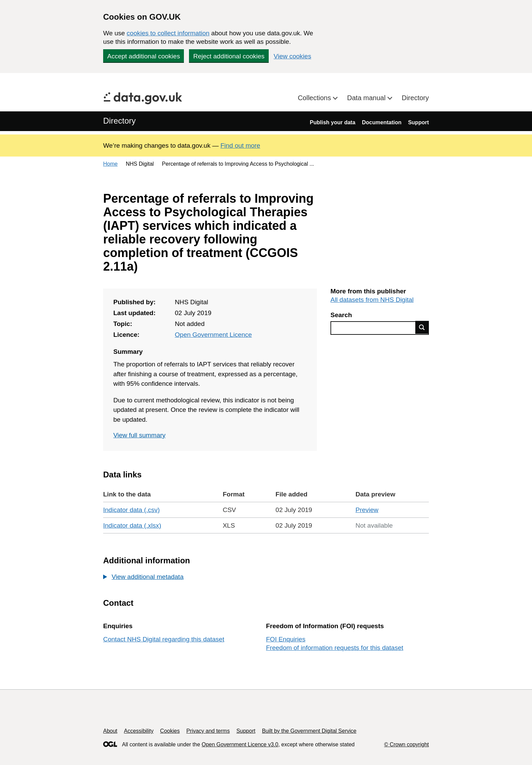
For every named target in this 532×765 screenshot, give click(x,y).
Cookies (170, 731)
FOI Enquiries (286, 639)
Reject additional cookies (229, 56)
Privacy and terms (208, 731)
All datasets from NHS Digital (372, 300)
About (110, 731)
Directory (415, 98)
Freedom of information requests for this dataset (335, 648)
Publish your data (332, 122)
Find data (422, 327)
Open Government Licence (213, 335)
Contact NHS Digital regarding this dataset (164, 639)
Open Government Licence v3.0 (240, 744)
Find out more (240, 145)
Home (110, 164)
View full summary (139, 435)
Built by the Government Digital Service (309, 731)
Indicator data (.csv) (131, 510)
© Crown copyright (406, 744)
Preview (367, 510)
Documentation (382, 122)
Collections (315, 98)
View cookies (293, 56)
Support (419, 122)
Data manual (367, 98)
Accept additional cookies (144, 56)
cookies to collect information (168, 33)
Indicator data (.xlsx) (132, 525)
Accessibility (139, 731)
